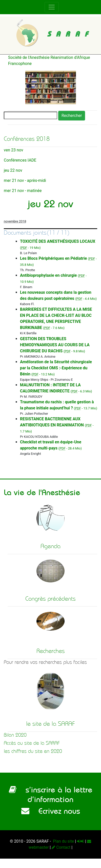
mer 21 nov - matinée (23, 191)
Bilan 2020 (15, 735)
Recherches (51, 651)
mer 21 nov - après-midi (25, 180)
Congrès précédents (50, 599)
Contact (61, 847)
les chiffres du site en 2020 (33, 751)
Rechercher (72, 116)
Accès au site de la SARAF (32, 743)
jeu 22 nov (13, 170)
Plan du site (63, 841)
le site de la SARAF (50, 724)
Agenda (50, 546)
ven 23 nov (13, 150)
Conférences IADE (20, 160)
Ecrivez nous (51, 811)
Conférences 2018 (27, 139)
